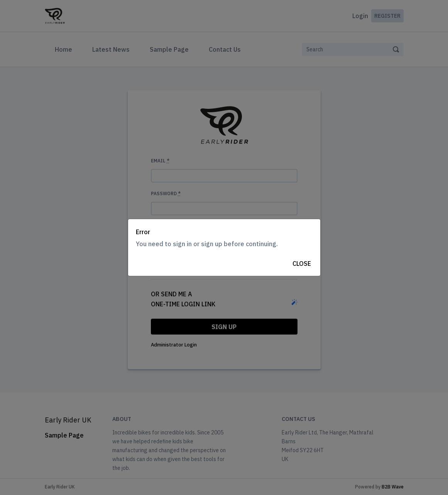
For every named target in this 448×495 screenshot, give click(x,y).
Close (302, 264)
